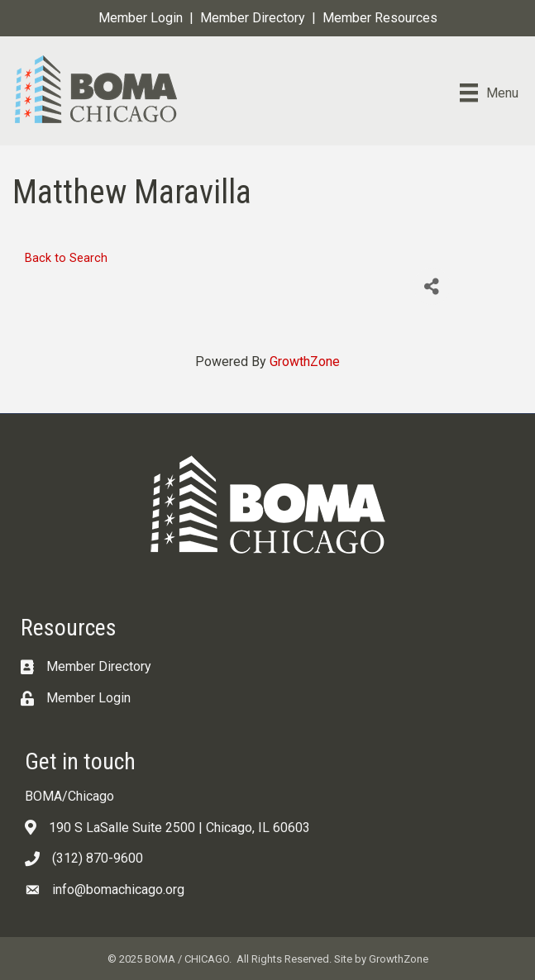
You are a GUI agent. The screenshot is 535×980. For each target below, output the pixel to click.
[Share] (432, 286)
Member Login (141, 18)
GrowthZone (305, 362)
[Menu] (489, 93)
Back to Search (66, 258)
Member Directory (253, 18)
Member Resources (380, 18)
